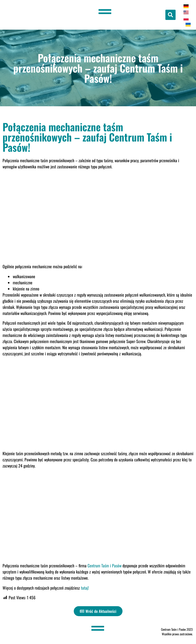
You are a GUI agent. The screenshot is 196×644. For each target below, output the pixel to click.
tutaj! (85, 588)
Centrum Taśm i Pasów (105, 566)
